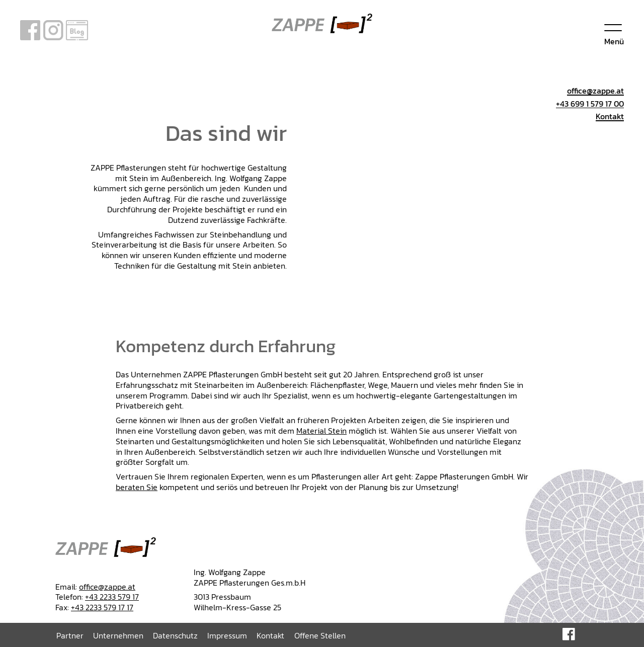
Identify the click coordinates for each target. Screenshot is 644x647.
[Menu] (614, 33)
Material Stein (321, 431)
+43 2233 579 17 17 (102, 607)
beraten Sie (137, 487)
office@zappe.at (107, 587)
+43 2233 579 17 (112, 597)
